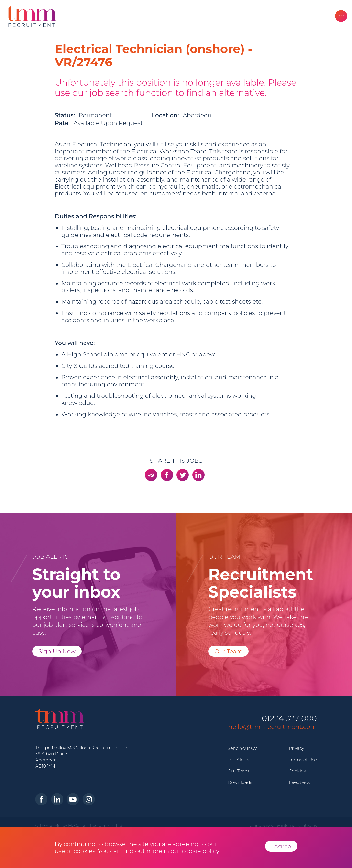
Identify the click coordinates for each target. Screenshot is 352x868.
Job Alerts (238, 760)
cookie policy (201, 851)
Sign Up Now (57, 651)
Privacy (296, 748)
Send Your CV (242, 748)
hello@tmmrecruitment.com (273, 727)
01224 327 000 (289, 719)
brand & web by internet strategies (283, 825)
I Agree (281, 846)
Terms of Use (303, 760)
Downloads (240, 782)
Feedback (299, 782)
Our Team (228, 651)
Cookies (297, 771)
